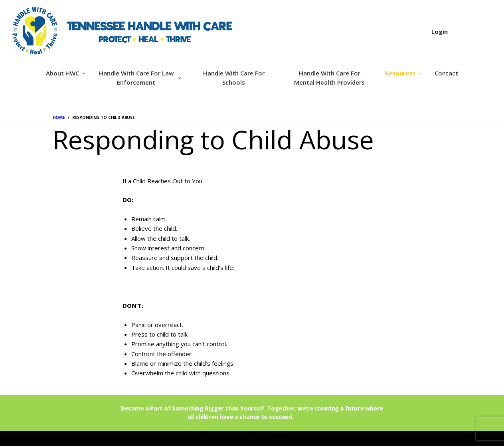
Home (59, 117)
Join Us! (306, 417)
